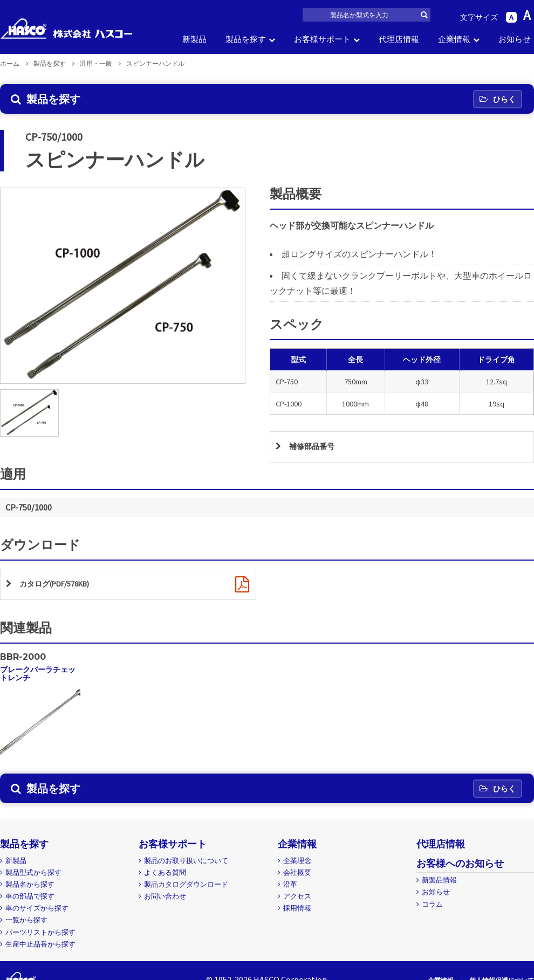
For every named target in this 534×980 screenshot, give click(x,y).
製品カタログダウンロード (186, 888)
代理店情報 (399, 39)
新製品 (194, 39)
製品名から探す (30, 888)
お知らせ (515, 39)
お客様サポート (322, 39)
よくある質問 (165, 876)
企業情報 (454, 39)
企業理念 (297, 864)
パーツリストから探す (40, 935)
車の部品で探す (30, 899)
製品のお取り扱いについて (186, 864)
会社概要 (297, 876)
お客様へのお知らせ (460, 867)
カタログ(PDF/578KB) (60, 586)
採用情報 (297, 911)
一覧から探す (26, 923)
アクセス (297, 899)
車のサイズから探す (37, 911)
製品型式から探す (33, 876)
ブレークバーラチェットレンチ (38, 676)
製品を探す (246, 39)
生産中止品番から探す (40, 947)
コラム (432, 907)
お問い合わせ (165, 899)
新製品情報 (439, 883)
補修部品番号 (315, 447)
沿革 (290, 888)
